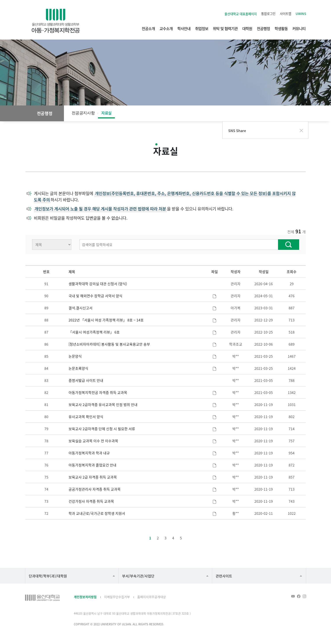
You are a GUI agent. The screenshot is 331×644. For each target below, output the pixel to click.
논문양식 (75, 356)
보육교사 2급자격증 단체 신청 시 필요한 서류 (102, 429)
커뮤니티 (299, 28)
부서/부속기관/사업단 (138, 576)
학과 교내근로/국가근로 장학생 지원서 (97, 513)
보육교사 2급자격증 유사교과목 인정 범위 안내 (103, 405)
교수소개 (166, 28)
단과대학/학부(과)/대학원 (48, 576)
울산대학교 (241, 14)
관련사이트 (224, 576)
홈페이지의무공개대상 (152, 597)
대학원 (247, 28)
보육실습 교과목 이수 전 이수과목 (93, 441)
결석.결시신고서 (80, 308)
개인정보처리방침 (85, 597)
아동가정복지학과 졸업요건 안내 (92, 465)
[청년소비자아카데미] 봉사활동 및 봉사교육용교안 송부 (109, 344)
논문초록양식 (78, 368)
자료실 (106, 113)
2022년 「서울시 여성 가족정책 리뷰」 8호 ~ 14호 (106, 320)
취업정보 (202, 28)
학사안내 (184, 28)
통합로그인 (268, 14)
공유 (293, 113)
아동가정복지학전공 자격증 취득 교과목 (98, 392)
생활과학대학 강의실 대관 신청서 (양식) (98, 284)
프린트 (301, 113)
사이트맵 (286, 14)
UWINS (301, 14)
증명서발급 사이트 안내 (86, 380)
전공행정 (263, 28)
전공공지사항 (83, 113)
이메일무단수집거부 (117, 597)
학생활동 (281, 28)
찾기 (288, 245)
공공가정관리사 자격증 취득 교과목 (95, 489)
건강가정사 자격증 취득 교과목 (91, 501)
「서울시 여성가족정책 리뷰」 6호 (94, 332)
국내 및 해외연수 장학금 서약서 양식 (95, 296)
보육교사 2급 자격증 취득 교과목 (93, 477)
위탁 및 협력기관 (225, 28)
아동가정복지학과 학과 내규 (89, 453)
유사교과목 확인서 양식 (86, 417)
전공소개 (148, 28)
